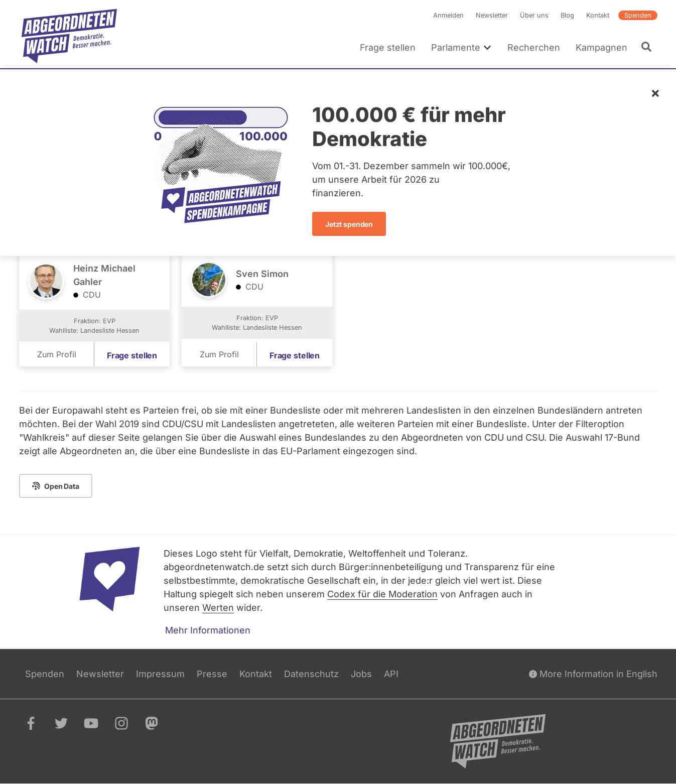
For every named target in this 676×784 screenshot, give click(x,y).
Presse (212, 674)
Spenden (638, 15)
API (391, 674)
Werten (218, 608)
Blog (567, 15)
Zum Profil (56, 355)
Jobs (361, 674)
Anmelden (448, 15)
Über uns (534, 15)
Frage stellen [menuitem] (388, 47)
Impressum (160, 674)
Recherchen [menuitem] (533, 47)
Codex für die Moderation (382, 594)
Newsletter (492, 15)
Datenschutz (311, 674)
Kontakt (598, 15)
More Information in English (593, 674)
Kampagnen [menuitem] (601, 47)
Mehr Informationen (208, 630)
